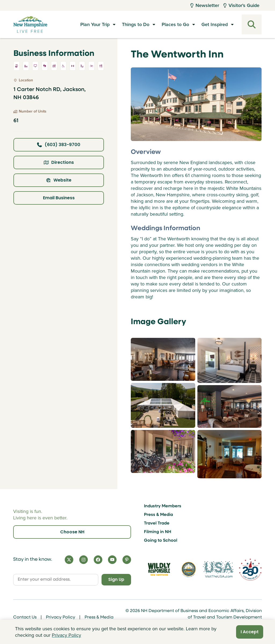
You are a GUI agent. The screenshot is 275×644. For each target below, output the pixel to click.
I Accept (250, 632)
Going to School (161, 540)
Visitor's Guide (241, 5)
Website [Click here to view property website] (59, 180)
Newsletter (205, 5)
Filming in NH (158, 531)
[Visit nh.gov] (189, 569)
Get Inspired (215, 24)
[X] (69, 559)
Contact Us (25, 617)
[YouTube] (112, 559)
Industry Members (163, 505)
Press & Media (158, 514)
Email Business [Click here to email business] (59, 198)
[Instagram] (84, 559)
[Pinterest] (127, 559)
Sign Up (114, 579)
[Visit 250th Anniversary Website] (250, 569)
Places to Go (175, 24)
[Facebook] (98, 559)
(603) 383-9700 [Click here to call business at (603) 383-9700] (59, 145)
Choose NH (72, 531)
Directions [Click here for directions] (59, 162)
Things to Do (136, 24)
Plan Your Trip (95, 24)
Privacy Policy (61, 617)
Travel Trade (157, 523)
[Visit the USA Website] (218, 569)
